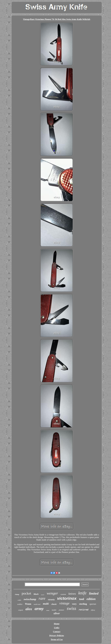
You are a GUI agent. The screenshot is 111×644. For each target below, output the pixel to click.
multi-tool (37, 604)
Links (57, 628)
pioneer (62, 610)
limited (94, 593)
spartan (93, 604)
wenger (52, 593)
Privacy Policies (57, 636)
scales (19, 600)
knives (72, 594)
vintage (64, 603)
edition (91, 599)
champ (17, 594)
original (21, 610)
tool (82, 599)
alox (29, 609)
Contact (57, 632)
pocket (26, 593)
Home (57, 624)
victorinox (67, 598)
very (74, 604)
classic (54, 604)
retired (84, 610)
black (36, 594)
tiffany (93, 610)
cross (48, 610)
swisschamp (30, 599)
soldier (20, 604)
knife (82, 593)
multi (46, 604)
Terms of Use (57, 639)
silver (57, 613)
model (54, 610)
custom (63, 594)
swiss (71, 608)
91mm (28, 604)
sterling (83, 604)
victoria (51, 600)
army (39, 609)
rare (42, 598)
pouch (43, 595)
